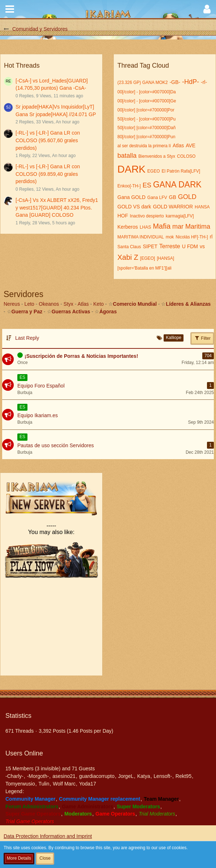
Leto (29, 304)
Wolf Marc (64, 784)
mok (170, 237)
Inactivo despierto (147, 216)
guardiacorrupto (97, 776)
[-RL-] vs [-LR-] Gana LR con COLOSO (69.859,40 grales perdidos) (48, 174)
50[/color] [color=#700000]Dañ (146, 128)
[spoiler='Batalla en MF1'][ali (144, 268)
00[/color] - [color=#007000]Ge (147, 101)
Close (45, 858)
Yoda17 (88, 784)
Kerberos (128, 227)
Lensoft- (163, 776)
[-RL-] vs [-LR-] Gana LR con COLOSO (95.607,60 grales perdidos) (48, 140)
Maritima (198, 226)
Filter (202, 338)
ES (147, 185)
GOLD (187, 197)
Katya (144, 776)
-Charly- (14, 776)
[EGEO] (148, 258)
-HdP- (191, 82)
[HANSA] (165, 258)
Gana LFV (157, 198)
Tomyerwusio (20, 784)
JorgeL (126, 776)
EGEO (154, 171)
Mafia (162, 226)
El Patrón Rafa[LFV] (181, 171)
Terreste (170, 246)
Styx (68, 304)
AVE (191, 145)
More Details (19, 858)
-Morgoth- (38, 776)
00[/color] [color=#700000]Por (146, 110)
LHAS (145, 227)
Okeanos (49, 304)
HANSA (202, 207)
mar (178, 226)
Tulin (44, 784)
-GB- (175, 82)
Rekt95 (183, 776)
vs (202, 246)
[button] (10, 9)
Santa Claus (129, 247)
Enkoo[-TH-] (129, 186)
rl (211, 237)
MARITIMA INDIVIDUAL (141, 237)
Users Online (24, 753)
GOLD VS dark (134, 207)
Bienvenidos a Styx (157, 156)
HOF (123, 216)
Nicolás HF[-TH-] (192, 237)
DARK (131, 169)
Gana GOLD (131, 197)
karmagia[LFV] (180, 216)
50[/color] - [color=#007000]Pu (146, 119)
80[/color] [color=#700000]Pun (146, 137)
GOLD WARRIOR (173, 207)
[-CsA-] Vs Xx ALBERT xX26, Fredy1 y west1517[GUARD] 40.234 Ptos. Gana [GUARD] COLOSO (57, 208)
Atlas (178, 145)
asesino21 (64, 776)
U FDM (190, 246)
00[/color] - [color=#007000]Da (147, 92)
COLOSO (186, 156)
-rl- (204, 82)
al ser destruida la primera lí (144, 146)
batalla (127, 156)
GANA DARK (177, 185)
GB (173, 197)
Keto (98, 304)
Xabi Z (128, 257)
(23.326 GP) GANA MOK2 (142, 82)
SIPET (150, 246)
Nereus (12, 304)
